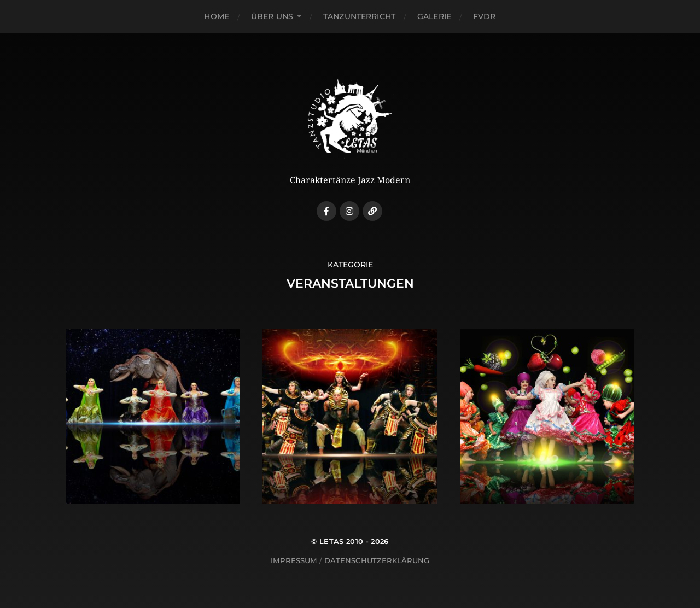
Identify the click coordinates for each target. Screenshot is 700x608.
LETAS (332, 542)
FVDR (485, 16)
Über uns (272, 16)
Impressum (294, 560)
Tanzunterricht (359, 16)
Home (217, 16)
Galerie (434, 16)
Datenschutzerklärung (377, 560)
